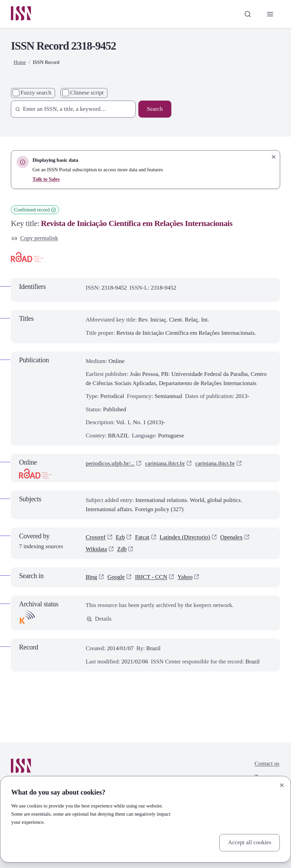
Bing (91, 577)
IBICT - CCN (151, 577)
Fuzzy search (36, 93)
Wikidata (96, 549)
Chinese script (87, 93)
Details (99, 619)
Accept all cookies (250, 842)
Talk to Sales (46, 179)
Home (20, 62)
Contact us (267, 763)
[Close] (282, 785)
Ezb (121, 537)
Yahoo (185, 577)
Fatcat (142, 537)
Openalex (232, 537)
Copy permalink (35, 238)
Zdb (122, 549)
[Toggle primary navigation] (270, 14)
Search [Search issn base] (155, 109)
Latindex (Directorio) (185, 537)
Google (116, 577)
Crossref (96, 537)
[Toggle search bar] (248, 14)
